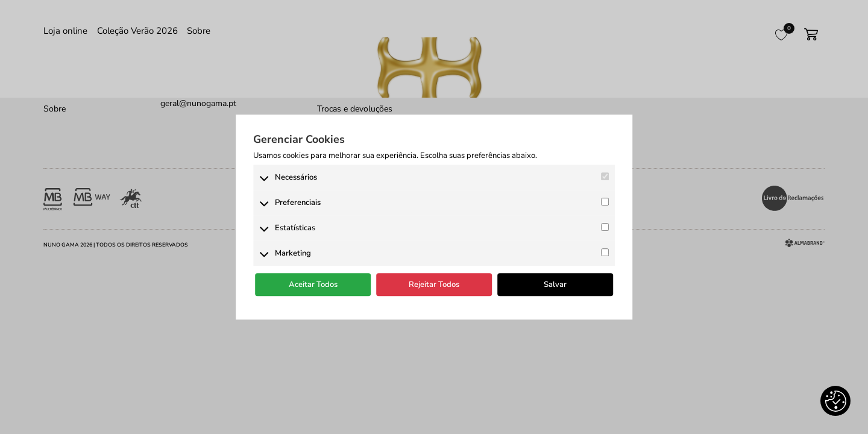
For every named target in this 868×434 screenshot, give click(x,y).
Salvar (555, 285)
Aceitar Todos (313, 285)
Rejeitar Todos (434, 285)
